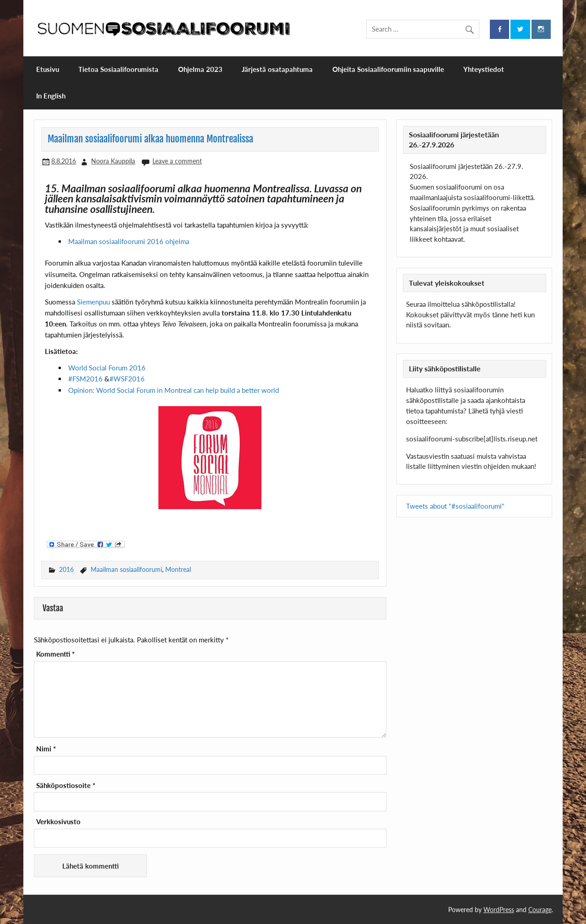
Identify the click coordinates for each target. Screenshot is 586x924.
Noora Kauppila (113, 161)
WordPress (499, 910)
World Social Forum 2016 (107, 368)
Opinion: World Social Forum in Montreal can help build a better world (174, 390)
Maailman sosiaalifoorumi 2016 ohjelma (129, 241)
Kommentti (55, 654)
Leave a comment (177, 161)
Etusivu (48, 69)
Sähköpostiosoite (66, 785)
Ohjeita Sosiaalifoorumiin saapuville (388, 69)
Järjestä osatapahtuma (277, 69)
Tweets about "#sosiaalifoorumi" (455, 506)
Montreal (178, 569)
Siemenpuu (93, 302)
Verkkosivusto (58, 822)
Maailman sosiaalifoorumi (126, 569)
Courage (540, 910)
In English (51, 96)
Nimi (46, 749)
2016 (66, 569)
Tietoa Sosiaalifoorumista (118, 69)
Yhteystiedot (484, 69)
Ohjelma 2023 (200, 69)
